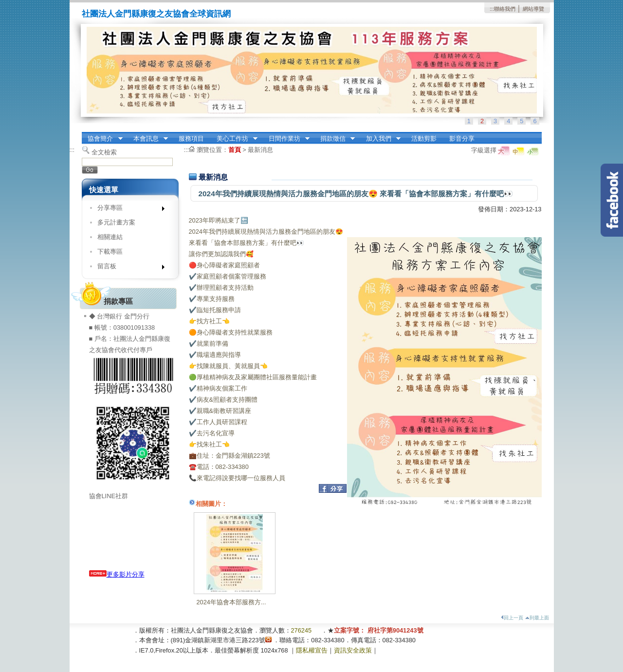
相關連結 (110, 237)
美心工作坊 (234, 139)
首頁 (235, 150)
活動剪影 (424, 139)
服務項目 (191, 139)
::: (492, 9)
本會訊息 (147, 139)
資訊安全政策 (353, 650)
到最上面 (537, 618)
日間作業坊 (286, 139)
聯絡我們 (505, 9)
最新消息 (260, 150)
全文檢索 (104, 152)
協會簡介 (102, 139)
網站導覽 (533, 9)
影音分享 (462, 139)
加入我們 (380, 139)
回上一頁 (512, 618)
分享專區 (128, 210)
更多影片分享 (117, 574)
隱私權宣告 (312, 650)
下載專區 (110, 252)
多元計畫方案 (116, 222)
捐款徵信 (334, 139)
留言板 (128, 268)
